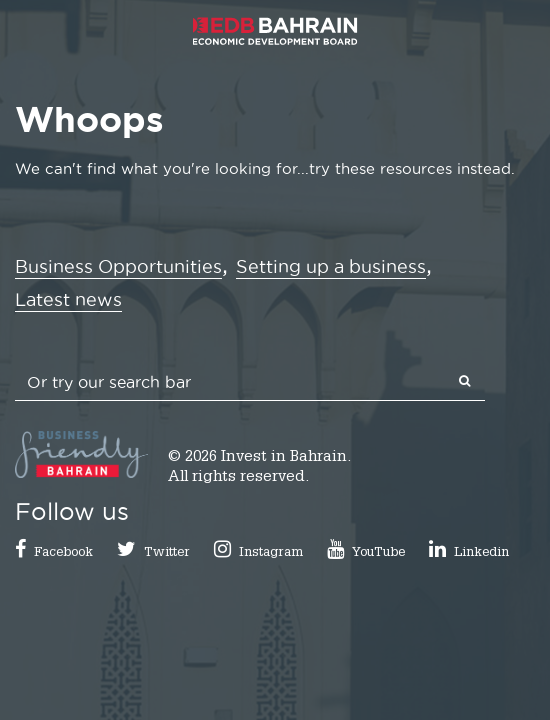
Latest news (68, 299)
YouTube (378, 553)
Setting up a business (331, 266)
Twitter (167, 553)
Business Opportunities (118, 266)
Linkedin (481, 553)
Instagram (271, 553)
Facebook (63, 553)
